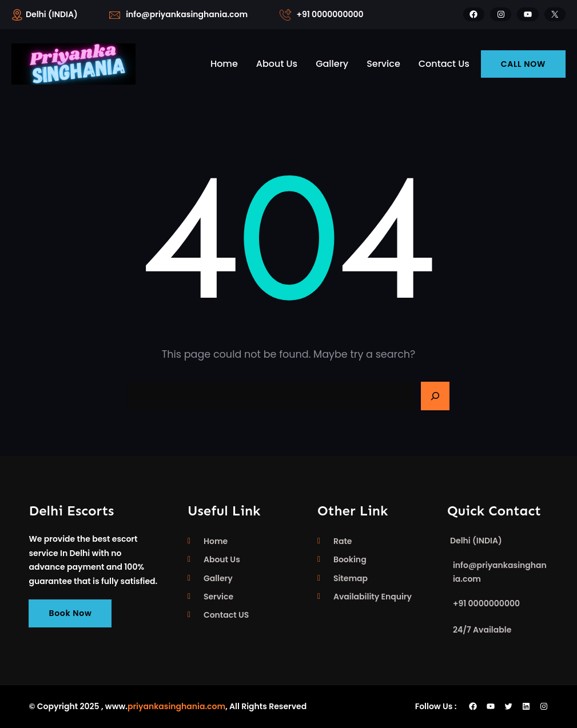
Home (216, 541)
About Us (222, 559)
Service (218, 597)
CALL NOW (523, 64)
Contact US (226, 615)
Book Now (70, 613)
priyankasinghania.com (176, 706)
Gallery (218, 578)
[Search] (435, 396)
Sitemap (351, 578)
